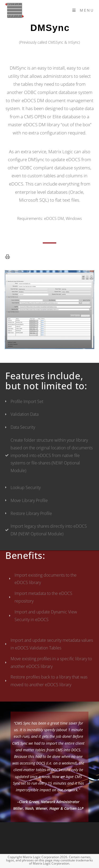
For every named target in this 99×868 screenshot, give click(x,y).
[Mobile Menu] (83, 10)
